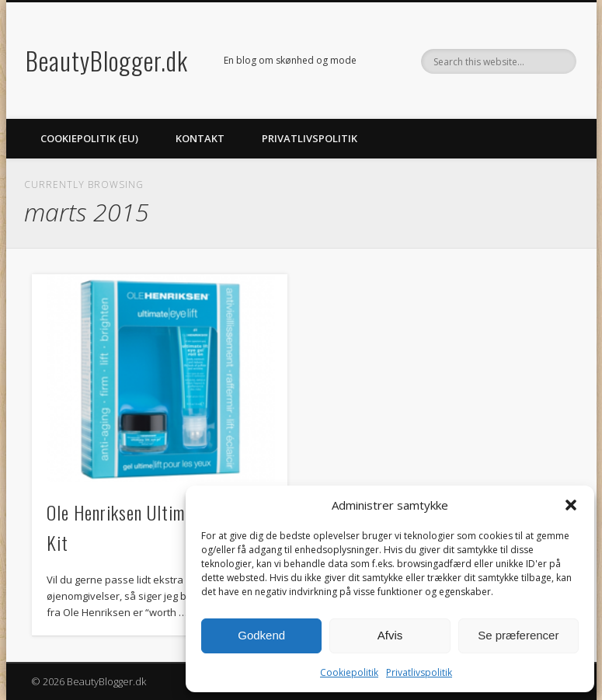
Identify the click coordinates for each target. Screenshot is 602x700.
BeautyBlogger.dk (107, 60)
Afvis (390, 635)
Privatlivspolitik (419, 672)
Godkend (261, 635)
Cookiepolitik (349, 672)
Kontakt (200, 138)
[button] (571, 505)
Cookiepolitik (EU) (89, 138)
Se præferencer (518, 635)
